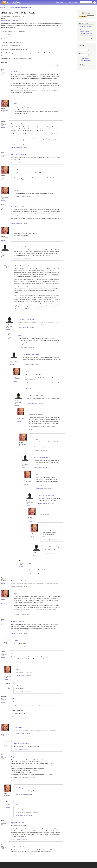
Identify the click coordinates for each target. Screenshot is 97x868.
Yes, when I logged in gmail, (42, 457)
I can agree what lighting (21, 247)
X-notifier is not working (19, 847)
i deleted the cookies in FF (19, 580)
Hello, (13, 699)
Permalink (3, 75)
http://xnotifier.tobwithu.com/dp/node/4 (45, 307)
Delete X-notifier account (86, 35)
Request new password (85, 60)
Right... (16, 594)
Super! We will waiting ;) (53, 547)
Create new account (84, 59)
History (66, 3)
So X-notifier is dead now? (86, 33)
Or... (17, 804)
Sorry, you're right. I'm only (26, 319)
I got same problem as (18, 823)
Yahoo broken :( (84, 37)
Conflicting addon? (22, 788)
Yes (37, 475)
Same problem (16, 654)
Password (81, 53)
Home (57, 3)
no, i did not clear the (18, 206)
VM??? (27, 372)
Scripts (62, 3)
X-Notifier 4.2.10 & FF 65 (21, 266)
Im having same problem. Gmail (21, 622)
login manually (18, 727)
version (18, 669)
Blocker (16, 640)
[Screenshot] (15, 717)
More (93, 39)
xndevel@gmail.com (31, 307)
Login (15, 103)
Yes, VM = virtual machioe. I (36, 395)
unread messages (19, 170)
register (53, 66)
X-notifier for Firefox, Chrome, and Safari (20, 7)
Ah (30, 411)
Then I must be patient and (46, 495)
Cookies (16, 190)
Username (81, 48)
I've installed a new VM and (31, 354)
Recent (76, 3)
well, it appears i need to (18, 155)
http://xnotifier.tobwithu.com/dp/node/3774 (31, 173)
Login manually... (16, 757)
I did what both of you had (19, 124)
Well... (20, 335)
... (14, 231)
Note (31, 563)
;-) (41, 512)
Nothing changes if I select (22, 743)
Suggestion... (15, 72)
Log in (48, 66)
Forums (71, 3)
